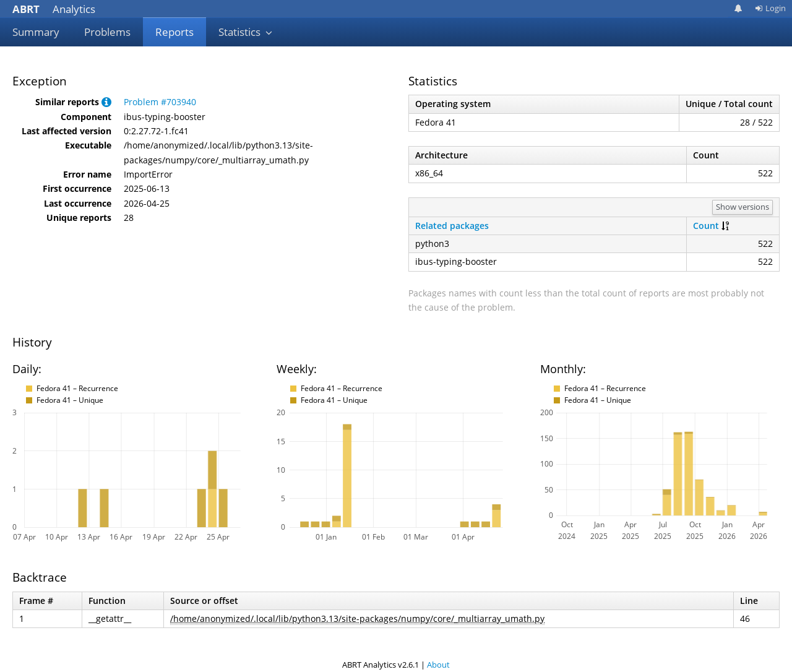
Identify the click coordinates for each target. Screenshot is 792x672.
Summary (36, 32)
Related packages (452, 226)
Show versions (742, 207)
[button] (106, 102)
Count (706, 226)
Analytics (54, 9)
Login (770, 8)
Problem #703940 (160, 102)
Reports (174, 32)
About (438, 665)
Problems (107, 32)
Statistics (246, 32)
